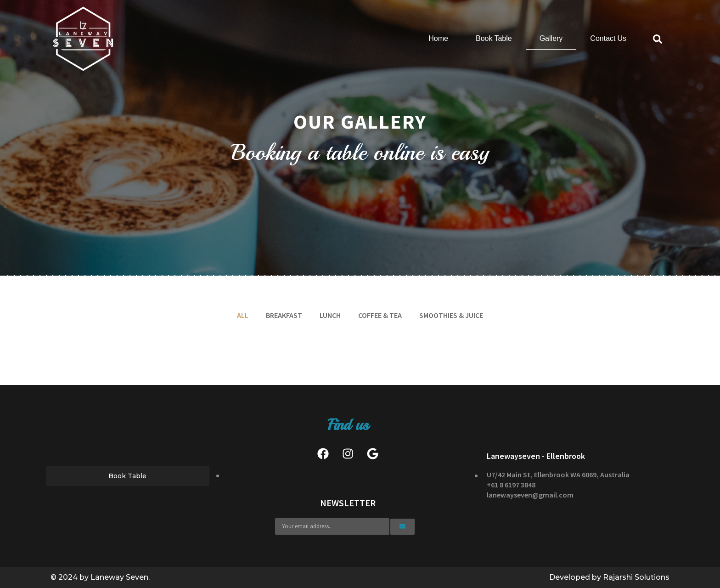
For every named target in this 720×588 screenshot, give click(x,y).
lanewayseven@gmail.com (530, 495)
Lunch (330, 315)
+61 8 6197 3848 (511, 485)
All (243, 315)
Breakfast (284, 315)
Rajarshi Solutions (636, 577)
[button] (128, 476)
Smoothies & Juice (451, 315)
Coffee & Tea (380, 315)
